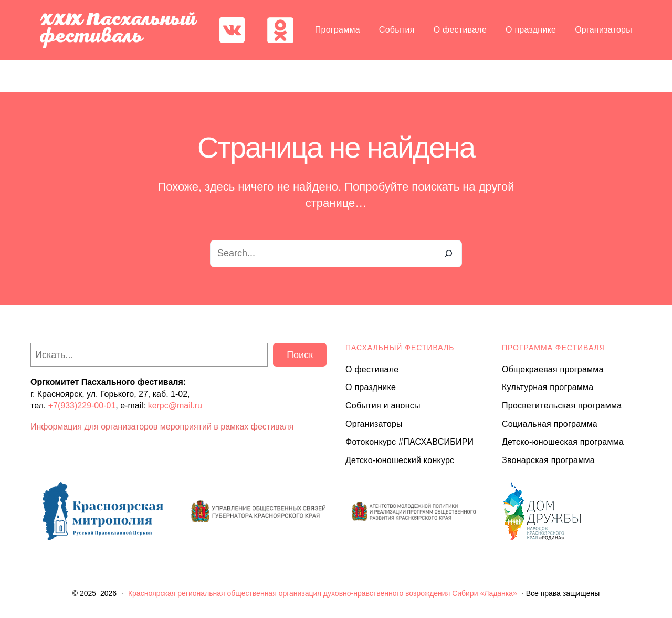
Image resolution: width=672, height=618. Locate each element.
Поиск (300, 355)
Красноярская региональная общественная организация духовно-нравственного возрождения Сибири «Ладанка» (323, 593)
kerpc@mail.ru (175, 406)
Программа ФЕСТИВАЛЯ (554, 348)
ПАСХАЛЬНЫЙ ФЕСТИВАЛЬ (400, 348)
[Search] (448, 254)
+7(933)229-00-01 (82, 406)
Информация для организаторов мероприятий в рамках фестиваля (162, 427)
